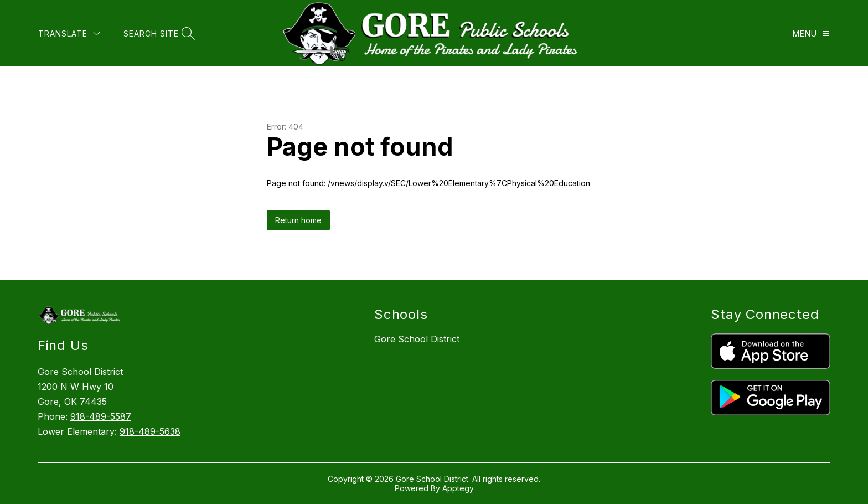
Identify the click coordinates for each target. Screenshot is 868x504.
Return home (298, 220)
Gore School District (417, 339)
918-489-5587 (101, 416)
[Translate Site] (69, 34)
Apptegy (458, 488)
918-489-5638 (150, 431)
